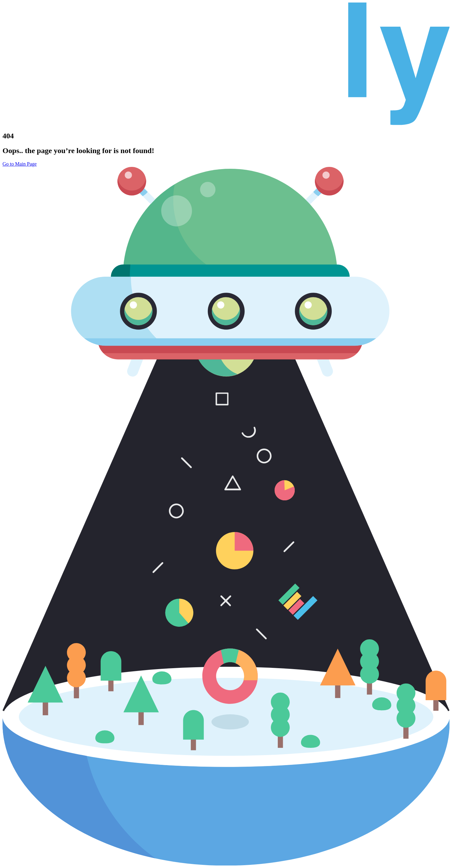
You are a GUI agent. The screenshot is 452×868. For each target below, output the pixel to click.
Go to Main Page (20, 164)
